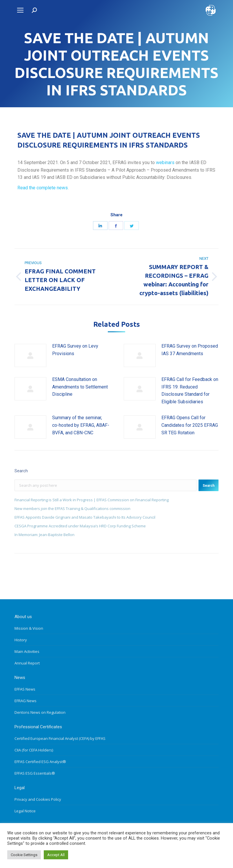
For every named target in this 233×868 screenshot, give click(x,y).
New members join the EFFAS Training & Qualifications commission (72, 509)
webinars (166, 162)
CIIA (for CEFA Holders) (34, 750)
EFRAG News (26, 701)
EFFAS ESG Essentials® (35, 773)
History (21, 640)
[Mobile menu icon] (20, 10)
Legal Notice (25, 811)
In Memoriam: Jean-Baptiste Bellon (44, 535)
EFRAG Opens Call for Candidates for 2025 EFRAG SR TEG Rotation (190, 425)
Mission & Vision (29, 628)
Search (209, 486)
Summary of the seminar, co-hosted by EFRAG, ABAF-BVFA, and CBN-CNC (81, 425)
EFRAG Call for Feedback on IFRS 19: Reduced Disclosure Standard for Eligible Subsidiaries (190, 391)
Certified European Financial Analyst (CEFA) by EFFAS (60, 738)
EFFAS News (25, 689)
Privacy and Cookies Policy (38, 799)
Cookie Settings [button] (24, 855)
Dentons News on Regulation (40, 712)
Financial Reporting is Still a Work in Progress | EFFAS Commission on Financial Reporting (92, 500)
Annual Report (27, 663)
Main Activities (27, 651)
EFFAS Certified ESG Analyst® (40, 762)
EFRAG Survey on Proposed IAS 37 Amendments (190, 350)
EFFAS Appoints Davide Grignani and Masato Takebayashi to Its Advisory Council (85, 517)
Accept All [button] (56, 855)
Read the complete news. (43, 188)
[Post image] (30, 355)
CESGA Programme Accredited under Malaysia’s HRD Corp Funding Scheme (80, 526)
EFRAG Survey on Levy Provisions (75, 350)
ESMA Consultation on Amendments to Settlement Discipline (80, 387)
